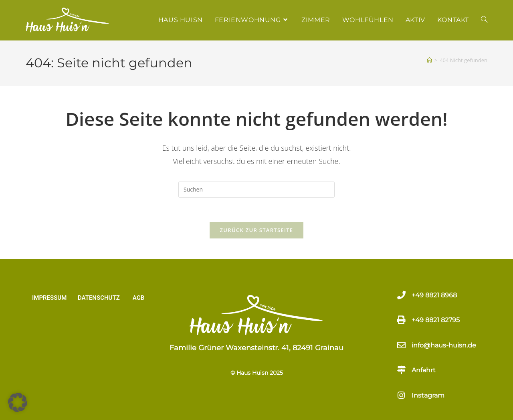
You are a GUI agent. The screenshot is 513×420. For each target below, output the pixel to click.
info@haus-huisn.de (444, 345)
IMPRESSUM (49, 298)
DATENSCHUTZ (99, 298)
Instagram (428, 395)
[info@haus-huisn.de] (401, 345)
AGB (139, 298)
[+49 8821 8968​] (401, 295)
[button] (18, 402)
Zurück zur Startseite (257, 230)
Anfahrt (424, 370)
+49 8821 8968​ (434, 295)
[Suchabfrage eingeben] (256, 190)
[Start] (429, 60)
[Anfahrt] (401, 370)
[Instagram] (401, 395)
